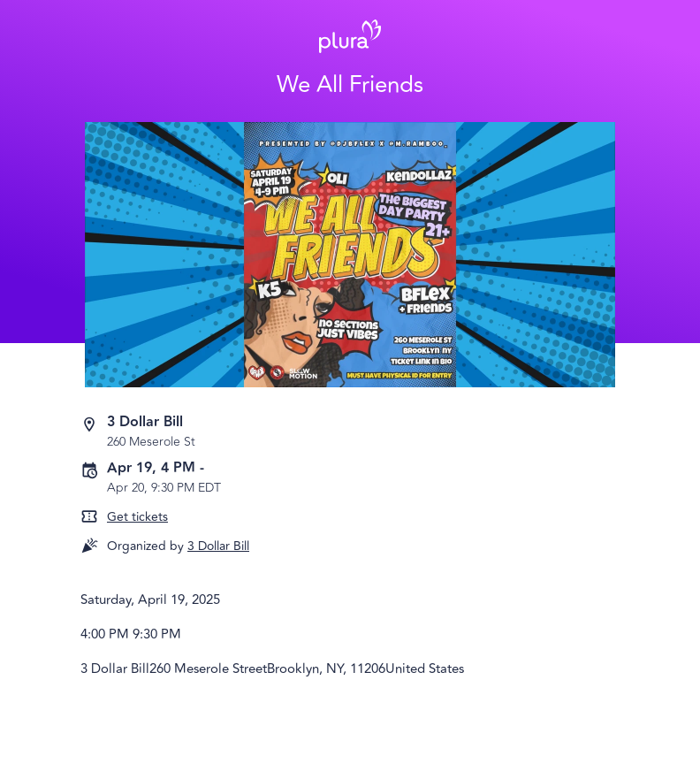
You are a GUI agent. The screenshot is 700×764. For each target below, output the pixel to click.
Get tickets (137, 517)
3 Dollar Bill (218, 546)
